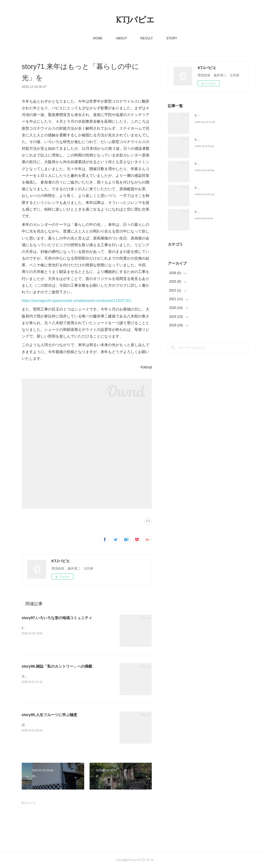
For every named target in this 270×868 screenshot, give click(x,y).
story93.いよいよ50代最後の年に (218, 212)
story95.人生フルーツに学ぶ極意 (50, 715)
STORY (172, 38)
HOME (98, 38)
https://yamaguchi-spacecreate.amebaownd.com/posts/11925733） (78, 301)
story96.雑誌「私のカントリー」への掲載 (57, 666)
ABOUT (121, 38)
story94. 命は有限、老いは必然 (217, 188)
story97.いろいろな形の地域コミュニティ (57, 618)
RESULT (146, 38)
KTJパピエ (135, 20)
